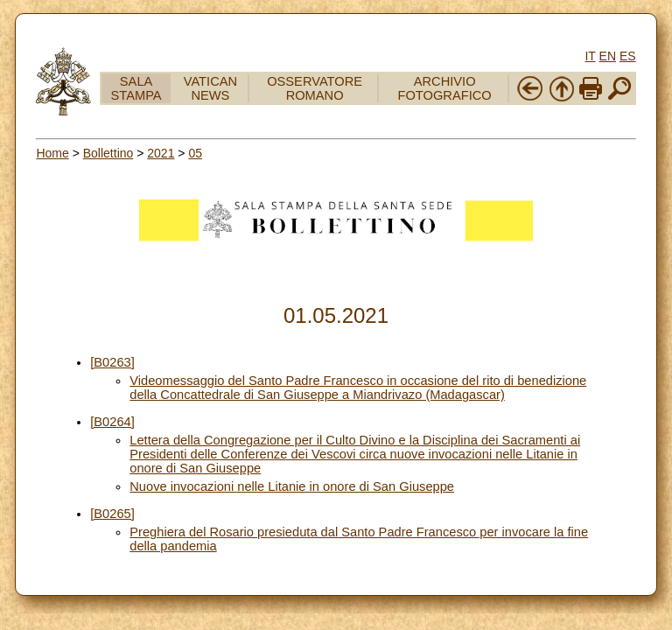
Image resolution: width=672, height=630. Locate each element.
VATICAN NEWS (210, 88)
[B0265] (112, 514)
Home (52, 153)
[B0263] (112, 362)
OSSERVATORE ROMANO (315, 88)
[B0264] (112, 422)
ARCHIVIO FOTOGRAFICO (445, 88)
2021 (161, 153)
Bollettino (108, 153)
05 (195, 153)
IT (590, 56)
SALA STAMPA (136, 88)
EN (608, 56)
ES (628, 56)
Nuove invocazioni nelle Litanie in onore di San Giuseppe (292, 486)
